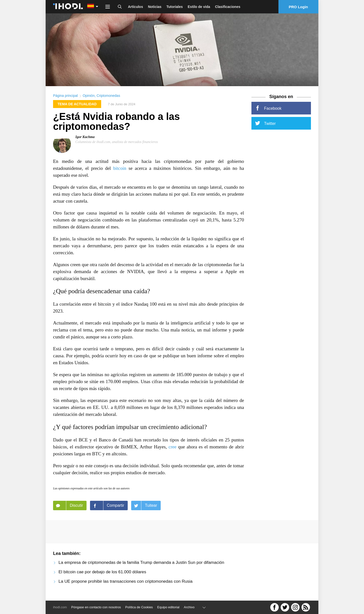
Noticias (155, 7)
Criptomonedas (108, 96)
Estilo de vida (199, 7)
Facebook (268, 108)
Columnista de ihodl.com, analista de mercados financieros (117, 142)
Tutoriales (175, 7)
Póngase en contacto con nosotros (96, 607)
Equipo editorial (168, 607)
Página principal (65, 96)
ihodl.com (60, 607)
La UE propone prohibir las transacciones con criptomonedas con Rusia (126, 582)
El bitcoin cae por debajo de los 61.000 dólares (102, 572)
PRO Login (299, 7)
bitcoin (120, 168)
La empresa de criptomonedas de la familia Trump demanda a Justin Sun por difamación (141, 563)
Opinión (89, 96)
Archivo (189, 607)
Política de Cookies (139, 607)
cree (173, 447)
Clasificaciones (228, 7)
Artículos (136, 7)
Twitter (265, 123)
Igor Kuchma (85, 137)
